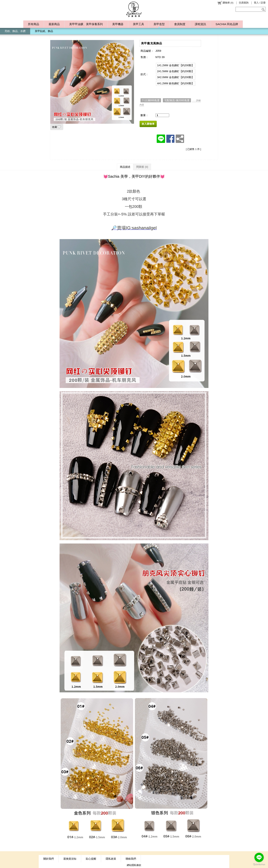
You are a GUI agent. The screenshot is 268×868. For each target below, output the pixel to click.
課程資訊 (200, 24)
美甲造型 (159, 24)
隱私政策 (111, 859)
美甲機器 (118, 24)
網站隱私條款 (134, 865)
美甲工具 (138, 24)
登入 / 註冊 (260, 3)
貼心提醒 (91, 859)
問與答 (142, 167)
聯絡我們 (131, 859)
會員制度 (180, 24)
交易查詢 (244, 3)
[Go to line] (259, 857)
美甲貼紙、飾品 (44, 31)
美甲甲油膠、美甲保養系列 (86, 24)
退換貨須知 (70, 859)
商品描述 (125, 167)
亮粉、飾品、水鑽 (15, 31)
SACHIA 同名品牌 (227, 24)
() (225, 3)
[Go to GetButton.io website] (259, 864)
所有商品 (33, 24)
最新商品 (54, 24)
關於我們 (49, 859)
